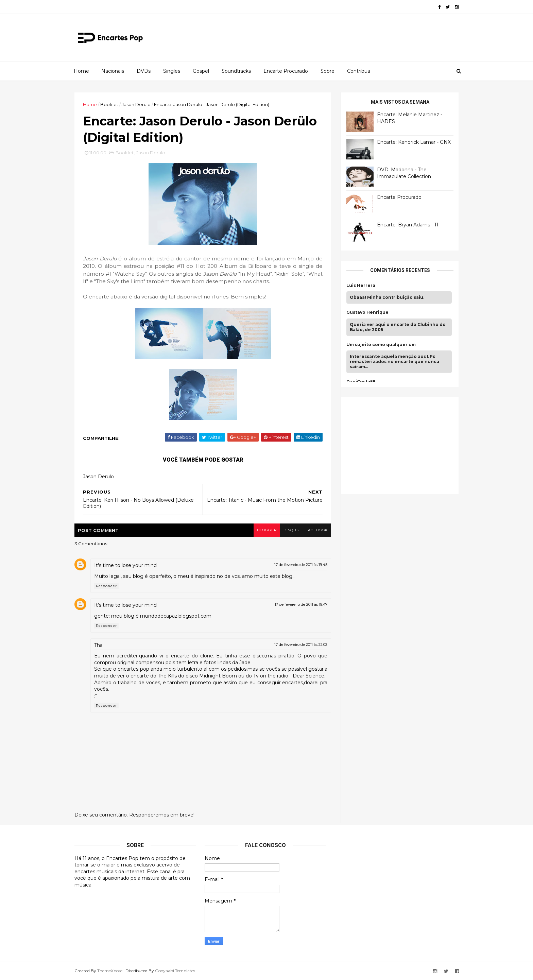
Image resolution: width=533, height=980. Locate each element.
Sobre (328, 71)
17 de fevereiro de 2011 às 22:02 (301, 644)
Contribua (359, 71)
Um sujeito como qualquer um (381, 345)
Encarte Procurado (286, 71)
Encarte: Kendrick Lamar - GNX (414, 142)
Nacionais (113, 71)
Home (81, 71)
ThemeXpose (110, 971)
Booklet (109, 104)
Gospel (201, 71)
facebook (317, 530)
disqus (291, 530)
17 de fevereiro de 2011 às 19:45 (301, 565)
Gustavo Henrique (367, 312)
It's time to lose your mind (125, 565)
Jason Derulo (136, 104)
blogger (267, 530)
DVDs (144, 71)
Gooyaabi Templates (175, 971)
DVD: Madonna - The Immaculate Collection (404, 173)
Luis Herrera (361, 286)
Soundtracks (236, 71)
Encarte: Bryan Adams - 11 (408, 225)
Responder (106, 586)
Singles (172, 71)
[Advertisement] (397, 445)
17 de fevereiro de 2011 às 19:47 (301, 604)
